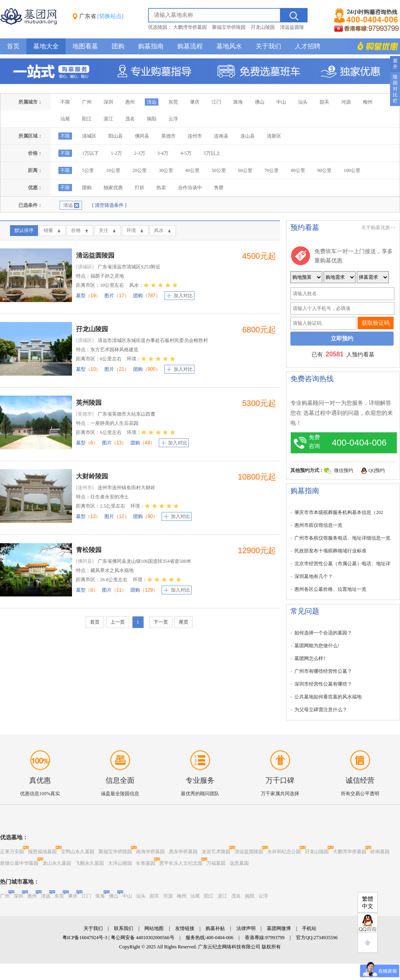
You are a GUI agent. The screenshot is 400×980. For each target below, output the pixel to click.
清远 (152, 102)
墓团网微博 (279, 928)
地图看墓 (85, 46)
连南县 (221, 136)
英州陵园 (89, 403)
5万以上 (212, 153)
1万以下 (90, 153)
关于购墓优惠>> (378, 228)
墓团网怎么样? (310, 658)
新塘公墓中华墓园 (19, 863)
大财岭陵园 (92, 476)
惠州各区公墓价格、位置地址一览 (330, 589)
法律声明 (246, 928)
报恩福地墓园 (42, 852)
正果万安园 (12, 852)
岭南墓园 (380, 852)
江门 (216, 102)
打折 (140, 188)
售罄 (219, 188)
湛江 (108, 119)
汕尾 (65, 119)
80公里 (298, 170)
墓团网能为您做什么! (317, 646)
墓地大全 (46, 46)
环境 (131, 230)
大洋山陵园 (120, 863)
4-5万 (186, 153)
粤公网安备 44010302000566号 (143, 938)
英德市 (168, 136)
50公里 (219, 170)
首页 (13, 46)
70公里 (272, 170)
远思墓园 (239, 863)
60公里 (245, 170)
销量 (48, 230)
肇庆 (195, 102)
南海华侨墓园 (150, 852)
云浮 (173, 119)
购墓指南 (151, 46)
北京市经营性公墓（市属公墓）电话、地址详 (342, 564)
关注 (104, 230)
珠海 (238, 102)
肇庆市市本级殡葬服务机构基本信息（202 (339, 512)
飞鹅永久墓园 (90, 863)
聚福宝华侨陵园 (229, 27)
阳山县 (116, 136)
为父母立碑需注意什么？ (321, 710)
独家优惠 (113, 188)
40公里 (192, 170)
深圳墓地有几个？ (314, 576)
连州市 (195, 136)
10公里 (113, 170)
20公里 (140, 170)
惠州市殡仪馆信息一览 (318, 525)
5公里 (88, 170)
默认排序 (24, 230)
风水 (159, 230)
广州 (87, 102)
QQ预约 (377, 470)
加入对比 (183, 296)
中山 (281, 102)
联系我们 (124, 928)
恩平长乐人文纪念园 (181, 863)
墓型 (88, 296)
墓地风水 (229, 46)
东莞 (173, 102)
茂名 (130, 119)
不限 (65, 102)
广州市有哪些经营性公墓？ (323, 671)
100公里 (352, 170)
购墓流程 (190, 46)
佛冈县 (142, 136)
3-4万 (163, 153)
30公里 (166, 170)
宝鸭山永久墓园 (78, 852)
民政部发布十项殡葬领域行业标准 (330, 551)
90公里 (324, 170)
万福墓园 (216, 863)
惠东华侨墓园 (183, 852)
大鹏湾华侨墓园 (190, 27)
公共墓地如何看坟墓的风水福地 (328, 697)
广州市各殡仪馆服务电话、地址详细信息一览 (342, 538)
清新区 (274, 136)
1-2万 (116, 153)
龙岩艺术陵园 (216, 852)
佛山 (260, 102)
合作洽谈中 (190, 188)
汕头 (303, 102)
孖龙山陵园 (263, 27)
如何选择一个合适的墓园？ (323, 633)
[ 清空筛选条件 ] (109, 205)
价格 (76, 230)
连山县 (248, 136)
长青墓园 (146, 863)
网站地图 (154, 928)
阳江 (87, 119)
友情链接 (185, 928)
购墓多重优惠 (374, 46)
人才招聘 (308, 46)
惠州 (130, 102)
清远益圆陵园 (95, 255)
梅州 (368, 102)
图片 (117, 296)
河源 (346, 102)
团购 (118, 46)
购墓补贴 (215, 928)
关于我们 (268, 46)
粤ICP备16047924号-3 (85, 938)
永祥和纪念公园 (284, 852)
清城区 (89, 136)
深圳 (108, 102)
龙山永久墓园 (57, 863)
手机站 (309, 928)
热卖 (161, 188)
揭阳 (152, 119)
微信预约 (344, 470)
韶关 (324, 102)
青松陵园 (89, 550)
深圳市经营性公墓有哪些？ (323, 684)
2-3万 (140, 153)
